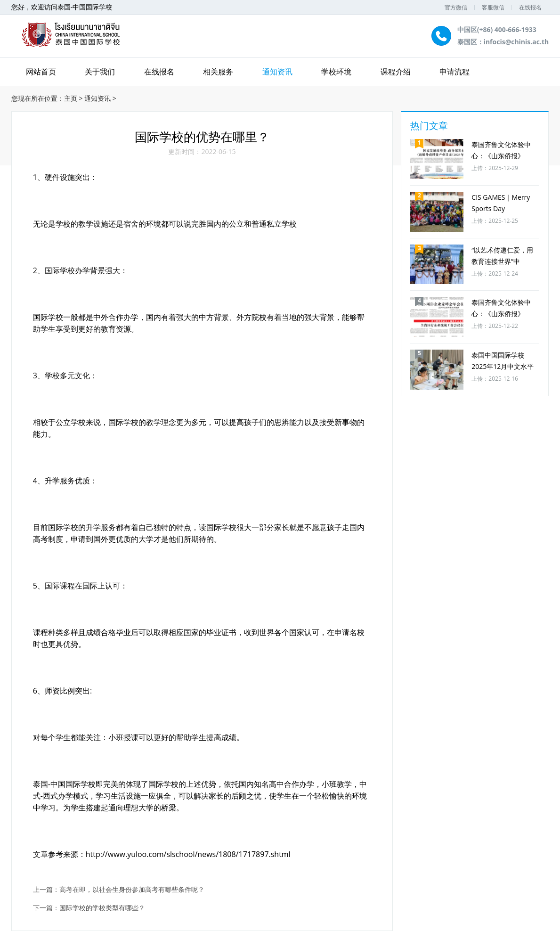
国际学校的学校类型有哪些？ (102, 908)
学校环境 (336, 72)
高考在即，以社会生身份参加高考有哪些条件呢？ (132, 890)
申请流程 (454, 72)
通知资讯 (277, 72)
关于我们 (100, 72)
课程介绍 (396, 72)
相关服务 (218, 72)
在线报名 (530, 7)
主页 (71, 98)
